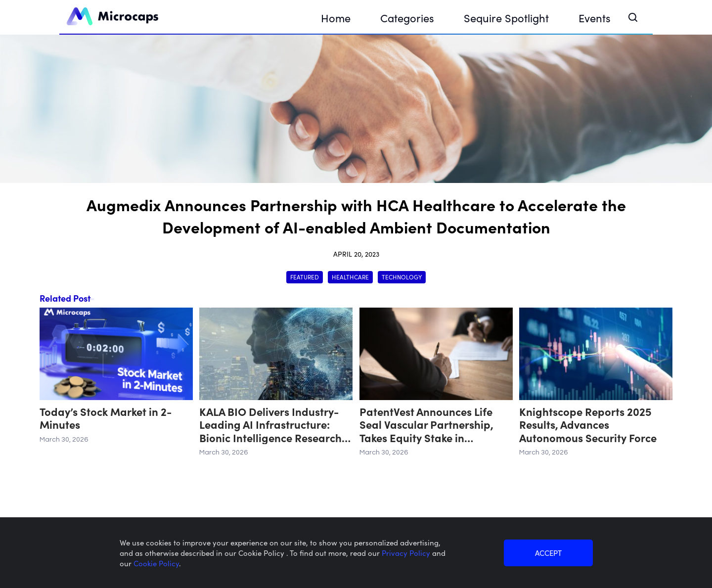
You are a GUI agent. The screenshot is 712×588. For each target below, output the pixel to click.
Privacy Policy (407, 553)
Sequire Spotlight (506, 18)
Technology (402, 277)
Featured (305, 277)
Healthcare (350, 277)
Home (336, 18)
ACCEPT (548, 553)
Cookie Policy (156, 563)
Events (595, 18)
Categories (407, 18)
